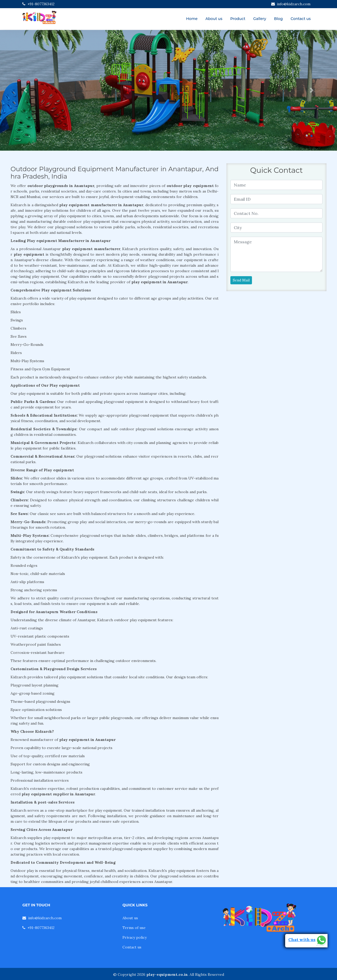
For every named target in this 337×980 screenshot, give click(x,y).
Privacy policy (135, 937)
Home (192, 19)
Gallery (260, 19)
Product (238, 19)
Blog (278, 19)
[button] (25, 90)
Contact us (301, 19)
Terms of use (134, 928)
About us (214, 19)
